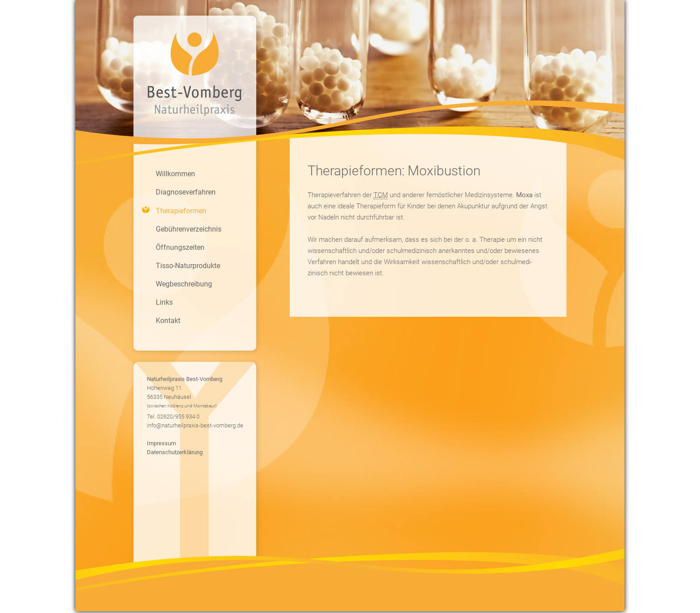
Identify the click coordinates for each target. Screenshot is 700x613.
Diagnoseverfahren (186, 192)
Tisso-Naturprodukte (188, 266)
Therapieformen (181, 211)
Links (164, 302)
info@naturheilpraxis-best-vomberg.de (195, 425)
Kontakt (168, 321)
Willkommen (175, 174)
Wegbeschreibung (184, 284)
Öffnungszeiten (180, 247)
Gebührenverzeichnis (189, 229)
